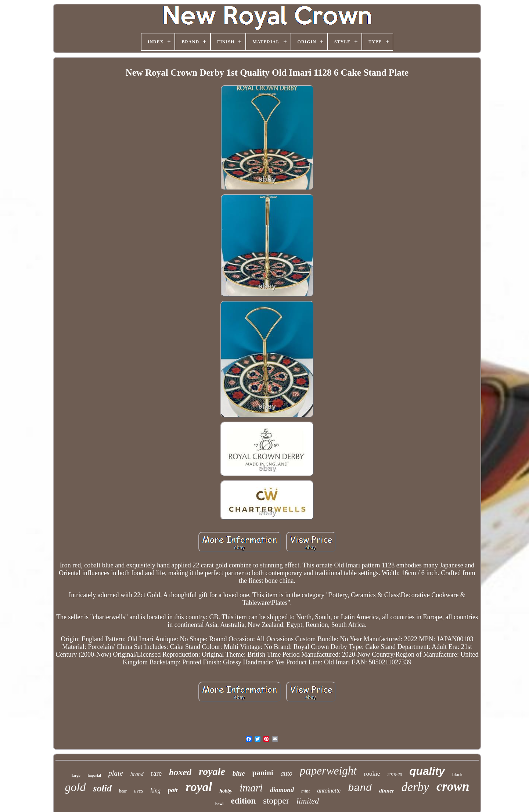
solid (102, 788)
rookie (372, 774)
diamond (282, 790)
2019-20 (395, 775)
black (457, 774)
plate (116, 773)
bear (123, 791)
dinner (387, 791)
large (76, 775)
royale (212, 771)
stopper (276, 801)
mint (305, 791)
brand (137, 774)
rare (156, 773)
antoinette (329, 791)
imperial (94, 775)
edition (244, 801)
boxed (180, 772)
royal (199, 787)
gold (75, 787)
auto (287, 773)
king (156, 791)
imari (251, 788)
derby (415, 787)
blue (239, 773)
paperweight (328, 771)
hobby (226, 791)
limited (308, 801)
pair (173, 790)
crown (453, 786)
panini (263, 773)
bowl (219, 804)
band (360, 788)
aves (139, 791)
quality (427, 771)
